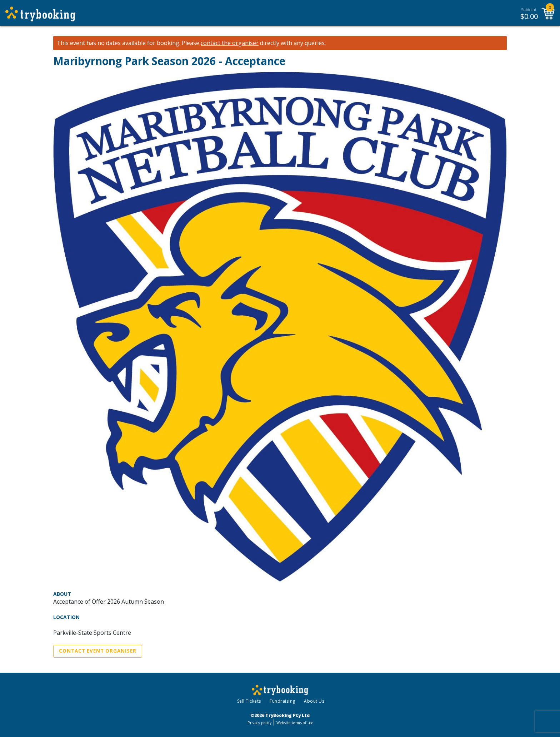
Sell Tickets (249, 701)
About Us (314, 701)
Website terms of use (295, 723)
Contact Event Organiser (98, 651)
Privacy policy (259, 723)
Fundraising (282, 701)
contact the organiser (230, 43)
